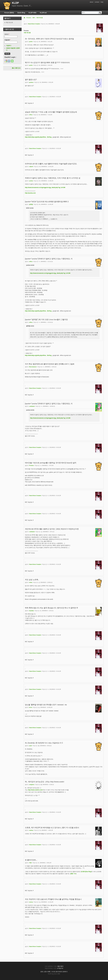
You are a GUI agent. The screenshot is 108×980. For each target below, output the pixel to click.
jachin (31, 42)
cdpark (31, 167)
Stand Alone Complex (34, 24)
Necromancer (33, 367)
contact (97, 2)
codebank (32, 406)
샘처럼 (31, 204)
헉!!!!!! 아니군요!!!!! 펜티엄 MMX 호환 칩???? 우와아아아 (47, 63)
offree (31, 115)
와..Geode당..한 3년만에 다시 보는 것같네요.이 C (44, 743)
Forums (29, 18)
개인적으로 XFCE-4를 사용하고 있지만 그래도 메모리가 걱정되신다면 (52, 529)
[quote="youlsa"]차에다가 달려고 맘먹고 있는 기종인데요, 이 (49, 259)
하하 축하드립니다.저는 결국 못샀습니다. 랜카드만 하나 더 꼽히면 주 (51, 608)
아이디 (7, 34)
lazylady (31, 611)
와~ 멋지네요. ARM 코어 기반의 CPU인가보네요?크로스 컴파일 (49, 39)
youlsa (31, 181)
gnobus (31, 82)
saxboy (31, 830)
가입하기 (9, 46)
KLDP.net (43, 13)
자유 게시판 (40, 18)
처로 (30, 863)
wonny (31, 902)
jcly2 (30, 746)
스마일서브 (60, 968)
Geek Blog (21, 13)
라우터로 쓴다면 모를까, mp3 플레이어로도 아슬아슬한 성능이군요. (51, 164)
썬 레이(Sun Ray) (86, 872)
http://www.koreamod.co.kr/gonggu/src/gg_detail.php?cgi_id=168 (45, 187)
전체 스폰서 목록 (45, 972)
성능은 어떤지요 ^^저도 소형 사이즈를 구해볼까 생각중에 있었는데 (51, 112)
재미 (34, 18)
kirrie (31, 707)
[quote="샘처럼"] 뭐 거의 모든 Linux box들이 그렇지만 (46, 320)
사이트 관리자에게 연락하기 (59, 972)
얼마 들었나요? (31, 80)
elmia (31, 582)
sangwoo (32, 784)
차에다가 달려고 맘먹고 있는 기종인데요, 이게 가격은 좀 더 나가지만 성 (53, 178)
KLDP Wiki (33, 13)
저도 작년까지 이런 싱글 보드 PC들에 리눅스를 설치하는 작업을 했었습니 (53, 899)
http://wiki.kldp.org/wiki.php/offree (35, 137)
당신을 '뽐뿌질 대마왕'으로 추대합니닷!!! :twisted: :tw (46, 705)
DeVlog (49, 137)
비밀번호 (7, 40)
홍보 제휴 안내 (16, 68)
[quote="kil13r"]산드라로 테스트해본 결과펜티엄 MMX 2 (47, 202)
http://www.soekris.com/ (35, 790)
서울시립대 (60, 966)
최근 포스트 (9, 23)
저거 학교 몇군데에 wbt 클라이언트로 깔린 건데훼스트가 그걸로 (50, 364)
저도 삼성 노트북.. (32, 580)
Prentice (31, 465)
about (92, 2)
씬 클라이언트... (31, 860)
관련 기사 (73, 874)
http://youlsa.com (30, 193)
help (102, 2)
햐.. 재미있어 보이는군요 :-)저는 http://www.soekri (45, 782)
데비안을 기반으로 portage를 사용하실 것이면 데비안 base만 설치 (51, 463)
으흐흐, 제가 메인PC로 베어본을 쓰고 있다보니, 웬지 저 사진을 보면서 (52, 828)
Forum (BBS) (9, 13)
